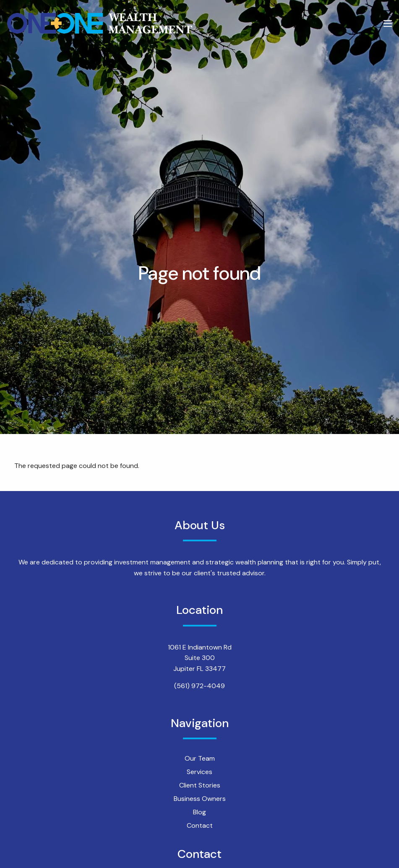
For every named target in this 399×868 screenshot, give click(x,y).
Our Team (200, 758)
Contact (200, 825)
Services (199, 772)
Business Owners (200, 799)
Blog (199, 812)
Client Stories (200, 785)
